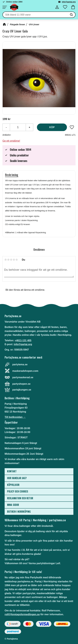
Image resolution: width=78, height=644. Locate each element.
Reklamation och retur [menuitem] (20, 498)
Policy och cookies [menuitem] (18, 491)
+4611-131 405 (23, 340)
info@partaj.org (69, 2)
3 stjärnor (11, 260)
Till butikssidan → (15, 417)
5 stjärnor (17, 260)
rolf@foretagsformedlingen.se (22, 614)
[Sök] (71, 15)
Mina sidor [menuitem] (13, 505)
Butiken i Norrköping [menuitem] (19, 512)
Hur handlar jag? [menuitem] (17, 478)
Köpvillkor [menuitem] (13, 485)
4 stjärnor (14, 260)
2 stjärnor (8, 260)
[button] (5, 7)
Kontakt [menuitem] (12, 471)
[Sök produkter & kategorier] (35, 15)
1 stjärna (6, 260)
